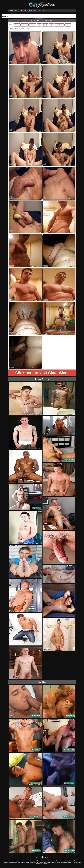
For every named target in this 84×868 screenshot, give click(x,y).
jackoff (45, 25)
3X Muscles (24, 10)
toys (28, 28)
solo (11, 28)
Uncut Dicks (42, 10)
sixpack (68, 25)
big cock (17, 25)
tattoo (23, 28)
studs (17, 28)
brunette (24, 25)
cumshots (32, 25)
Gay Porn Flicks (14, 10)
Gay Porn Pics (33, 10)
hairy (39, 25)
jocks (51, 25)
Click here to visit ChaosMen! (42, 373)
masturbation (59, 25)
